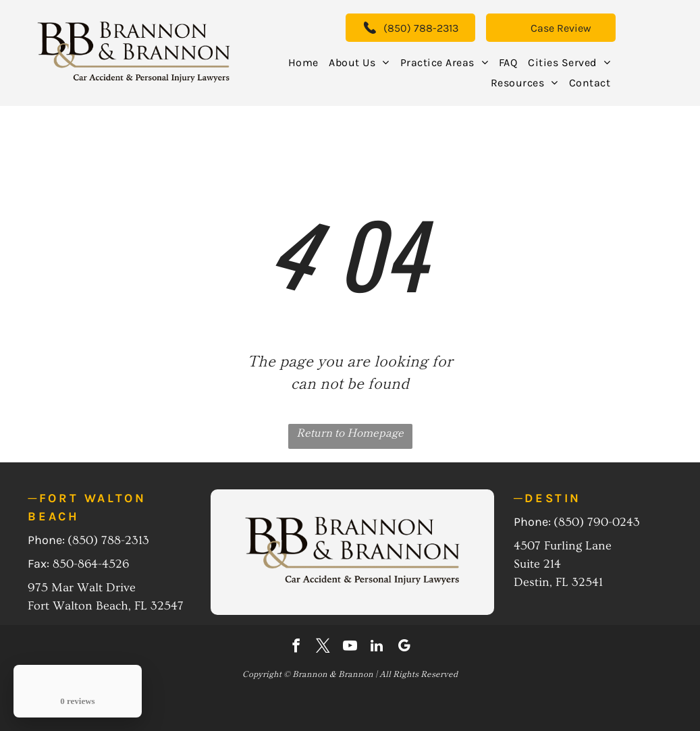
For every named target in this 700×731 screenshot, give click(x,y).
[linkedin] (377, 647)
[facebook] (296, 647)
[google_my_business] (404, 647)
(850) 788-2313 (108, 540)
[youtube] (350, 647)
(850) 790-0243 (597, 522)
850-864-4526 (91, 564)
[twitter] (323, 647)
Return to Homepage (350, 432)
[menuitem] (303, 62)
